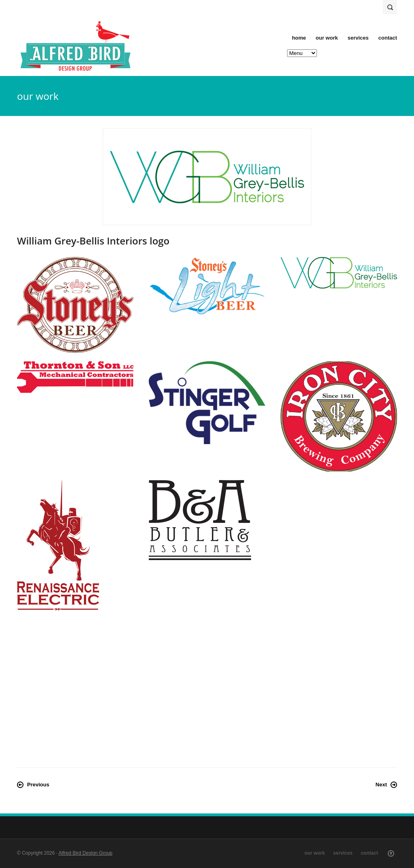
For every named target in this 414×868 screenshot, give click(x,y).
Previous (38, 785)
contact (388, 38)
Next (381, 785)
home (299, 38)
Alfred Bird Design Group (86, 853)
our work (327, 38)
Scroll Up (391, 853)
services (358, 38)
